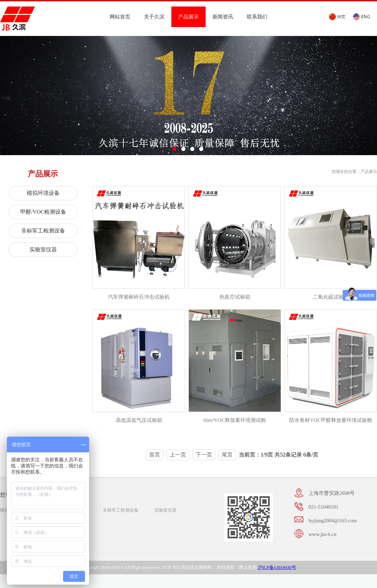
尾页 (227, 455)
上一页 (178, 455)
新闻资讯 (223, 17)
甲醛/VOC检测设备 (43, 212)
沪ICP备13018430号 (277, 567)
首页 (155, 455)
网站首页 (120, 17)
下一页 (204, 455)
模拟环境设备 (43, 193)
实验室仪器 (43, 249)
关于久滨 (154, 17)
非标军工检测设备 (43, 231)
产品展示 (188, 17)
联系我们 (257, 17)
